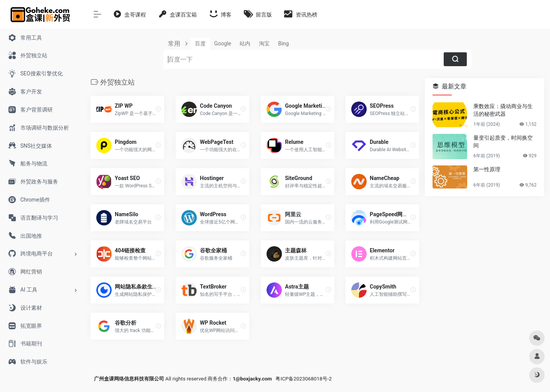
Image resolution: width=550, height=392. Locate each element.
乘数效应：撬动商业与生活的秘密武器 (503, 110)
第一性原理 (487, 169)
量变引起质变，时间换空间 (503, 142)
